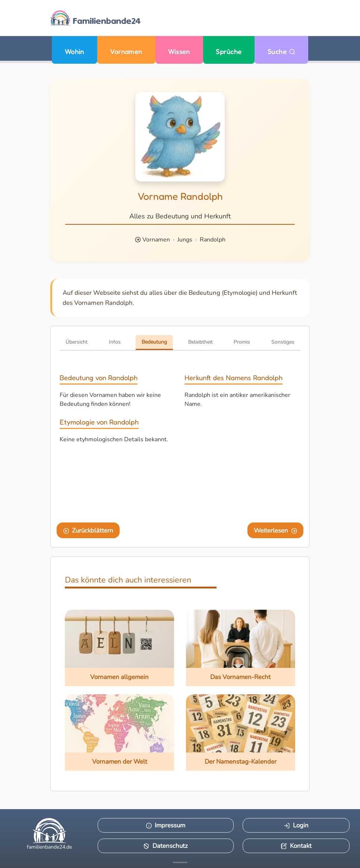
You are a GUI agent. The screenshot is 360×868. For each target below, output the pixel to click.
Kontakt (296, 846)
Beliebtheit (200, 342)
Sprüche (229, 52)
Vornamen (126, 52)
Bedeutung (154, 342)
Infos (115, 342)
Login (296, 825)
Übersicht (77, 342)
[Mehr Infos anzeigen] (180, 862)
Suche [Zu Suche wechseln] (282, 52)
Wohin (75, 52)
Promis (242, 342)
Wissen (179, 52)
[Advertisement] (242, 464)
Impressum (166, 825)
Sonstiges (283, 342)
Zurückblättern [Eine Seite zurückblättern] (88, 531)
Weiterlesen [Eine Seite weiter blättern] (276, 531)
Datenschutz (165, 846)
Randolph (213, 240)
